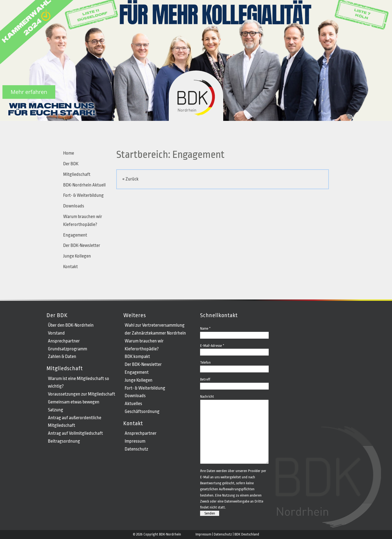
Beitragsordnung (64, 441)
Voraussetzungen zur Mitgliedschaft (82, 394)
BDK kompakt (137, 356)
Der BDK (71, 164)
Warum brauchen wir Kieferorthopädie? (83, 220)
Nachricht (234, 399)
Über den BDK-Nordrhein (71, 325)
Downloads (74, 206)
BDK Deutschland (247, 534)
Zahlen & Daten (62, 356)
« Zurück (130, 179)
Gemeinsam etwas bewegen (74, 402)
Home (69, 153)
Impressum (135, 441)
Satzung (56, 410)
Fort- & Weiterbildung (83, 195)
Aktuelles (133, 404)
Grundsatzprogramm (68, 349)
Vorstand (56, 333)
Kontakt (71, 267)
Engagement (75, 235)
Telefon (234, 365)
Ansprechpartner (64, 341)
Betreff (234, 382)
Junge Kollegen (77, 256)
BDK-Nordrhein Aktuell (84, 185)
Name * (234, 331)
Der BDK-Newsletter (82, 245)
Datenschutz (136, 449)
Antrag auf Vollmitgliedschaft (75, 433)
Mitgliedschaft (77, 174)
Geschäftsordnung (142, 411)
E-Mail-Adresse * (234, 349)
